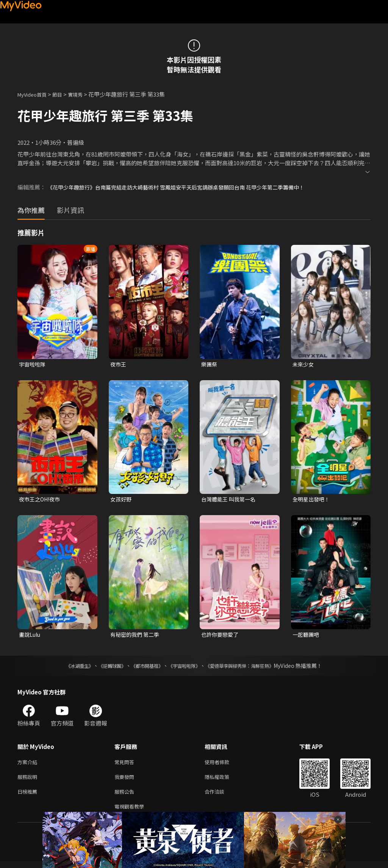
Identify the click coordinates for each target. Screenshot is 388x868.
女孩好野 (122, 500)
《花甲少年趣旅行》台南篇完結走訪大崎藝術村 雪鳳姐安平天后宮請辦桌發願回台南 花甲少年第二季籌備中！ (185, 187)
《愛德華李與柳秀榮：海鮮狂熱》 (249, 668)
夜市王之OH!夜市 (41, 500)
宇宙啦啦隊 (33, 364)
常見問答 (126, 765)
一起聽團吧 (307, 636)
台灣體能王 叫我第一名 (230, 500)
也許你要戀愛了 (221, 636)
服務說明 (29, 781)
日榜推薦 (29, 797)
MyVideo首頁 (35, 94)
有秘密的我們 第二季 (136, 636)
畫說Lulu (31, 636)
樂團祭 (210, 364)
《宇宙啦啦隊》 (186, 668)
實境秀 (83, 94)
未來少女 (304, 364)
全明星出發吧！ (312, 500)
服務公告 (126, 797)
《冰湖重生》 (66, 668)
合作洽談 (221, 797)
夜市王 (119, 364)
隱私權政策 (223, 781)
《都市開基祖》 (143, 668)
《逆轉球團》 (103, 668)
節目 (63, 94)
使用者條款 (223, 765)
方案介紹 (29, 765)
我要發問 (126, 781)
